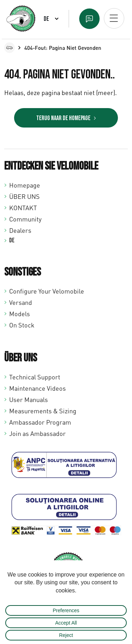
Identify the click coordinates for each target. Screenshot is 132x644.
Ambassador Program (40, 422)
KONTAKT (23, 208)
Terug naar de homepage (63, 118)
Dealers (20, 230)
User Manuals (29, 400)
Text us (89, 19)
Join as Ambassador (37, 433)
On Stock (22, 325)
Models (20, 314)
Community (25, 219)
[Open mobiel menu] (114, 18)
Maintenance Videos (37, 388)
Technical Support (35, 377)
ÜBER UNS (24, 196)
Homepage (25, 185)
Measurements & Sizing (43, 411)
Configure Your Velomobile (47, 291)
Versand (21, 302)
